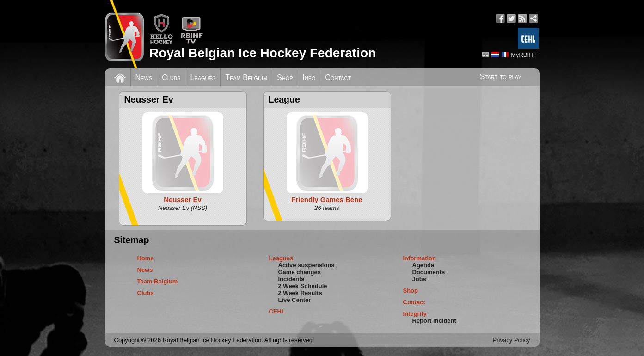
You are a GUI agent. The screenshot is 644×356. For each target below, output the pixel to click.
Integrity (415, 314)
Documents (429, 272)
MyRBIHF (524, 55)
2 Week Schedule (303, 286)
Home (146, 258)
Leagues (203, 77)
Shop (285, 77)
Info (309, 77)
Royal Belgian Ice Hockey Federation (263, 53)
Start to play (501, 77)
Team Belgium (246, 77)
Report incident (434, 321)
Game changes (300, 272)
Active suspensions (307, 265)
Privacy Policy (512, 340)
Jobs (419, 279)
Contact (338, 77)
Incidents (291, 279)
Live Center (295, 300)
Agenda (423, 265)
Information (420, 258)
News (144, 77)
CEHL (277, 311)
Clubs (171, 77)
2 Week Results (300, 293)
